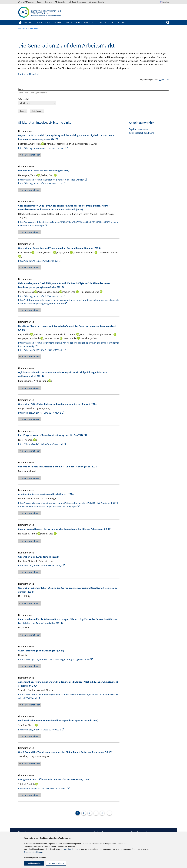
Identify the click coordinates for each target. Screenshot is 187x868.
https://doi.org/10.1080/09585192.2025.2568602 (43, 148)
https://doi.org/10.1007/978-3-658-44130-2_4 (42, 566)
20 (160, 80)
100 (167, 80)
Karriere (110, 23)
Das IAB (122, 23)
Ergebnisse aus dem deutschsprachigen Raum (141, 131)
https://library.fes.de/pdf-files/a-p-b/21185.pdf (42, 444)
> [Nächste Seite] (109, 813)
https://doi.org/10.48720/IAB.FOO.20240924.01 (42, 350)
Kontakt (48, 2)
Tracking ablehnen (56, 863)
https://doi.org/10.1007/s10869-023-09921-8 (41, 730)
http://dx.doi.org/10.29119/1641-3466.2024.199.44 (44, 789)
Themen (28, 23)
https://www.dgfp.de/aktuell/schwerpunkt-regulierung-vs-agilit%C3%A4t (56, 659)
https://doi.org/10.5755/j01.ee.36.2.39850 (40, 261)
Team (100, 23)
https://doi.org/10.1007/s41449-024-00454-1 (41, 413)
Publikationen (43, 23)
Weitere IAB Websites (26, 2)
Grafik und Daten (85, 23)
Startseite (20, 23)
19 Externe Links (60, 122)
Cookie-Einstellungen (69, 849)
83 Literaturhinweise (33, 122)
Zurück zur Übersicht (28, 74)
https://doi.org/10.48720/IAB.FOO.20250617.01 (42, 296)
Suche (21, 89)
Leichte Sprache (98, 2)
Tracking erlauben (34, 863)
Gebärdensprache (79, 2)
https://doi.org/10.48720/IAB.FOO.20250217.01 (42, 183)
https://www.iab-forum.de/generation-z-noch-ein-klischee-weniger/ (53, 180)
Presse (40, 2)
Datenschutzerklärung (33, 852)
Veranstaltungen (63, 23)
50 (163, 80)
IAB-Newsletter (60, 2)
